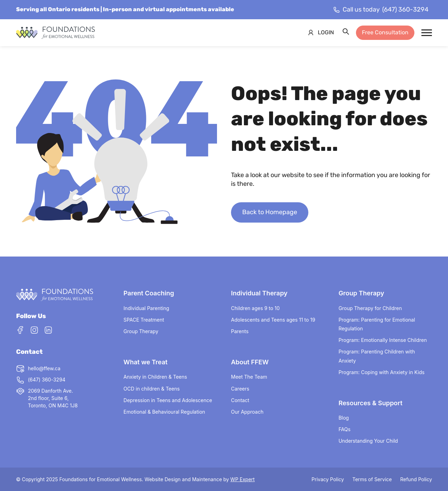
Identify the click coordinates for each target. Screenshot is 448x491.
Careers (240, 389)
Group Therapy (141, 331)
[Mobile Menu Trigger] (427, 33)
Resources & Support (370, 403)
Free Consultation (385, 32)
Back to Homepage (270, 212)
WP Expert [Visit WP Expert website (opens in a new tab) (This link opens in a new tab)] (243, 479)
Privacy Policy (328, 479)
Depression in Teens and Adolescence (168, 400)
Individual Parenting (146, 308)
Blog (344, 418)
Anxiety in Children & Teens (155, 377)
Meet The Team (249, 377)
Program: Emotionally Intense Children (383, 340)
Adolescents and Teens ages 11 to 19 (273, 320)
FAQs (344, 429)
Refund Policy (416, 479)
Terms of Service (372, 479)
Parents (240, 331)
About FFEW (250, 362)
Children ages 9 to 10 (255, 308)
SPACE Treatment (144, 320)
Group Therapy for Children (370, 308)
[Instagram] (34, 331)
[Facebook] (20, 331)
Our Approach (247, 412)
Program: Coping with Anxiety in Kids (381, 372)
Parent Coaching (149, 293)
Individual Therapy (259, 293)
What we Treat (146, 362)
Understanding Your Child (368, 441)
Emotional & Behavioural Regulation (164, 412)
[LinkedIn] (48, 331)
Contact (240, 400)
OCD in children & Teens (152, 389)
